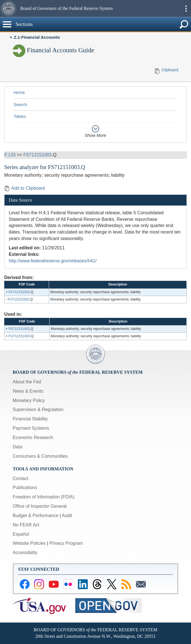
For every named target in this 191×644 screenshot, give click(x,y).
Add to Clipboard (25, 188)
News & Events (28, 391)
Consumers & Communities (40, 456)
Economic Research (33, 437)
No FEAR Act (26, 525)
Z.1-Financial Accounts (37, 37)
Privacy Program (66, 543)
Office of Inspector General (40, 506)
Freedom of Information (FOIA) (44, 497)
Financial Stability (30, 419)
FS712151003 (38, 155)
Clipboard (170, 70)
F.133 (10, 155)
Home (19, 92)
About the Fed (27, 382)
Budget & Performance (36, 516)
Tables (20, 116)
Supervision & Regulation (38, 409)
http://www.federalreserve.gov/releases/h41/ (53, 261)
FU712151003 (18, 299)
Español (21, 534)
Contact (20, 478)
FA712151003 (19, 292)
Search (20, 104)
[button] (9, 8)
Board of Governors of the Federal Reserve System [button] (66, 8)
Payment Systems (31, 428)
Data (17, 447)
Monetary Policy (29, 400)
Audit (67, 516)
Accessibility (25, 553)
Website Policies (29, 543)
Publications (25, 488)
